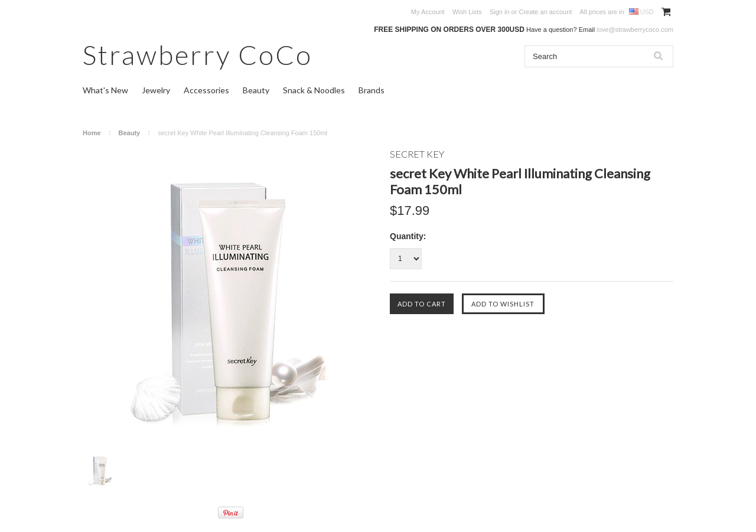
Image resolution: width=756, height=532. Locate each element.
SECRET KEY (417, 154)
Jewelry (156, 90)
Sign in (500, 12)
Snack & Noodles (314, 90)
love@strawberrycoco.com (635, 30)
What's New (105, 90)
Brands (372, 90)
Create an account (545, 12)
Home (92, 133)
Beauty (256, 90)
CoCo (198, 55)
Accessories (206, 90)
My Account (428, 12)
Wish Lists (467, 12)
